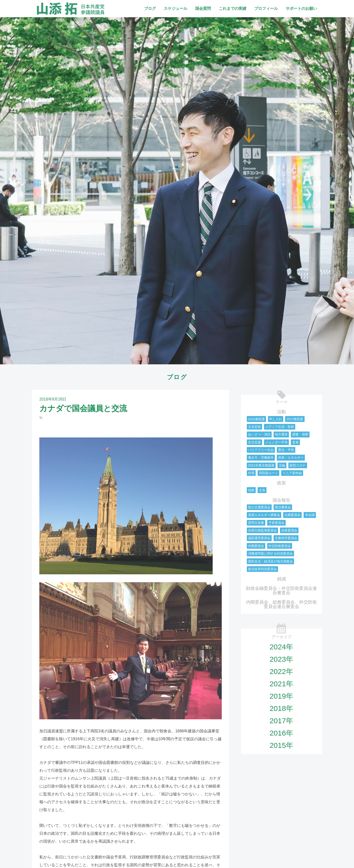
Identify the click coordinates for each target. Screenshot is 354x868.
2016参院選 (256, 419)
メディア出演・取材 (280, 427)
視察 (251, 490)
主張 (262, 490)
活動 (281, 412)
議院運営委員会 (259, 538)
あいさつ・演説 (259, 434)
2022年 (281, 671)
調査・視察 (300, 434)
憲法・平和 (286, 450)
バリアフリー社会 (261, 450)
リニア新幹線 (292, 473)
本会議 (310, 515)
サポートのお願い (301, 8)
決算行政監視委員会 (262, 530)
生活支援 (254, 442)
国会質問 (203, 8)
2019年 (281, 696)
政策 (281, 483)
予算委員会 (276, 523)
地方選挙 (281, 434)
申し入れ (276, 419)
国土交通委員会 (259, 507)
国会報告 (281, 500)
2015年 (281, 745)
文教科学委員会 (286, 538)
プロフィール (266, 8)
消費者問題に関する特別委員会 (270, 554)
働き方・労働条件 (261, 458)
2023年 (281, 659)
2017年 (281, 721)
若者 (295, 442)
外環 (251, 473)
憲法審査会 (283, 507)
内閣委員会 (256, 546)
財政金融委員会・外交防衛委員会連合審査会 (281, 591)
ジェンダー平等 (276, 442)
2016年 (281, 733)
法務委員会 (292, 515)
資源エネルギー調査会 (264, 515)
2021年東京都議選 (261, 465)
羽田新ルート (268, 473)
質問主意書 (256, 523)
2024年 (281, 647)
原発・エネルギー (291, 458)
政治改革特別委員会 (262, 569)
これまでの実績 (233, 8)
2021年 (281, 684)
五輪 (282, 465)
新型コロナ (298, 465)
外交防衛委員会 (280, 546)
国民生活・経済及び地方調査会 (270, 561)
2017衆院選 (295, 419)
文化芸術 (254, 427)
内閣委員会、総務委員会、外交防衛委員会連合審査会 (281, 604)
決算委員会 (289, 530)
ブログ (150, 8)
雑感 (281, 579)
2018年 (281, 708)
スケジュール (176, 8)
